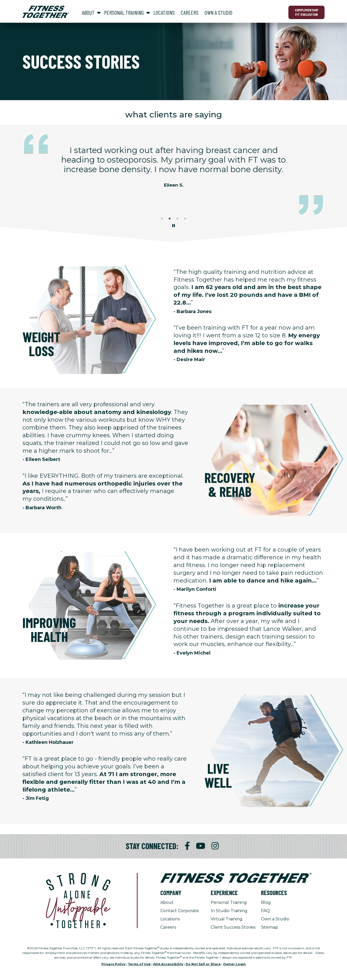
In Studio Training (229, 911)
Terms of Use (139, 964)
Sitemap (270, 927)
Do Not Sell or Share (203, 964)
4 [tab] (185, 219)
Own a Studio (275, 919)
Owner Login (234, 964)
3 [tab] (177, 219)
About (167, 902)
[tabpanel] (174, 169)
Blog (266, 902)
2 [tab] (170, 219)
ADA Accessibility (168, 964)
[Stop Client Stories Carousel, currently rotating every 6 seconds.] (174, 226)
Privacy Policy (113, 964)
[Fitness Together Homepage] (46, 12)
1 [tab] (162, 219)
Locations (170, 919)
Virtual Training (227, 919)
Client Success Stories (233, 927)
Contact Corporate (180, 911)
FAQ (265, 911)
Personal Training (229, 902)
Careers (168, 927)
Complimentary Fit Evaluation (307, 12)
